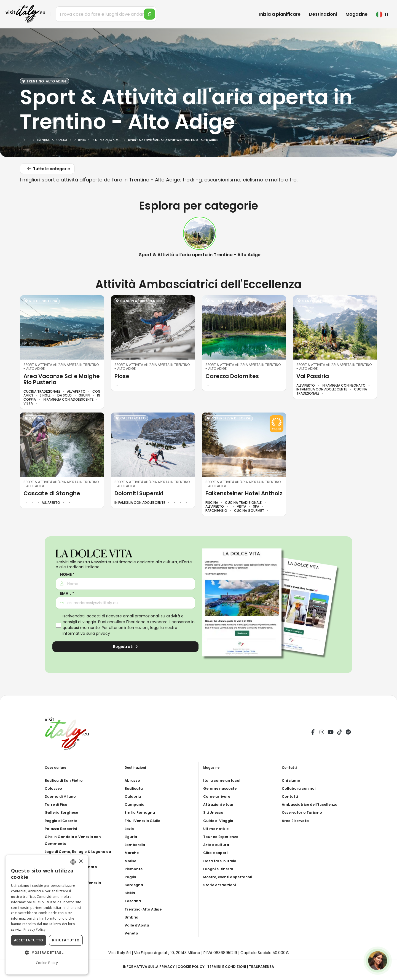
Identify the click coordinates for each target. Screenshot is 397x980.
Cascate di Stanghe (52, 493)
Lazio (130, 829)
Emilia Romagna (141, 812)
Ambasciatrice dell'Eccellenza (312, 804)
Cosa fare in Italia (221, 861)
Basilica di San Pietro (66, 780)
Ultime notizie (217, 829)
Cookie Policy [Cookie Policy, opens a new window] (47, 963)
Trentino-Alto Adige (145, 909)
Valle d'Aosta (138, 925)
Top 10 (277, 429)
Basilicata (135, 788)
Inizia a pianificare (280, 14)
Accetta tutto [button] (29, 940)
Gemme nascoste (221, 788)
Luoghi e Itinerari (220, 869)
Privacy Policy (34, 929)
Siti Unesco (214, 812)
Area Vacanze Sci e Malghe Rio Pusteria (62, 379)
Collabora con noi (300, 788)
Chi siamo (292, 780)
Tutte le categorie (48, 170)
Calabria (134, 796)
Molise (131, 861)
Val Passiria (313, 376)
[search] (149, 14)
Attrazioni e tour (220, 804)
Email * (67, 594)
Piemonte (134, 869)
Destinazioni (323, 14)
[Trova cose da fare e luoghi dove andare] (106, 14)
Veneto (132, 933)
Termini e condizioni (230, 966)
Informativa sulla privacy (86, 633)
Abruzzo (133, 780)
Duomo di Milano (62, 796)
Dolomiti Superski (139, 493)
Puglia (131, 877)
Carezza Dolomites (232, 376)
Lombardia (136, 845)
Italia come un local (223, 780)
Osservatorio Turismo (304, 812)
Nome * (67, 575)
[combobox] (73, 862)
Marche (132, 853)
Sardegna (135, 885)
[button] (47, 953)
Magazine (356, 14)
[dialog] (47, 915)
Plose (122, 376)
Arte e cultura (217, 845)
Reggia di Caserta (63, 821)
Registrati (125, 647)
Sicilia (131, 893)
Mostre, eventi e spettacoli (231, 877)
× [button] (81, 862)
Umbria (132, 917)
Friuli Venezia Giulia (144, 821)
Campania (135, 804)
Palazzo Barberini (62, 829)
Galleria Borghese (63, 812)
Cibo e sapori (217, 853)
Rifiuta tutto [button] (66, 940)
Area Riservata (297, 821)
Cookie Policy (191, 966)
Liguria (132, 837)
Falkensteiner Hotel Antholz (244, 493)
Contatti (291, 796)
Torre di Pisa (57, 804)
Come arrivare (218, 796)
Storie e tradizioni (221, 885)
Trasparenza (268, 966)
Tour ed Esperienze (222, 837)
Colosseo (54, 788)
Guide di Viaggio (220, 821)
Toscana (134, 901)
